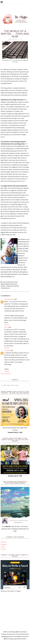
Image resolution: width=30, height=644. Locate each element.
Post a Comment (6, 374)
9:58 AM (7, 371)
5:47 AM (7, 325)
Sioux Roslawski (9, 299)
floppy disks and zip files (10, 282)
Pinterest (3, 549)
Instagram (4, 544)
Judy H (6, 327)
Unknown (7, 350)
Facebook (4, 542)
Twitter (3, 547)
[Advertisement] (15, 611)
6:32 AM (7, 348)
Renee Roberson (6, 284)
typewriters (10, 286)
